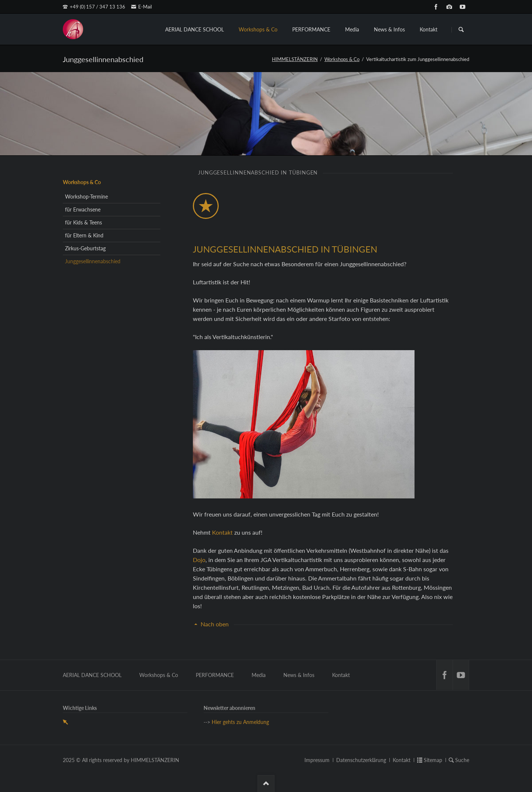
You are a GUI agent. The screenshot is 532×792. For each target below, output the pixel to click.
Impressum (317, 760)
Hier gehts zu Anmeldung (240, 722)
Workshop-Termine (86, 197)
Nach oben (215, 624)
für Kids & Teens (83, 222)
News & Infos (389, 29)
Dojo (199, 560)
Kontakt (429, 29)
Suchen (461, 30)
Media (352, 29)
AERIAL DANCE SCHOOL (195, 29)
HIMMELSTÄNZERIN (295, 59)
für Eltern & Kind (84, 235)
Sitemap (433, 760)
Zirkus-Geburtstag (85, 248)
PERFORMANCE (311, 29)
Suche (462, 760)
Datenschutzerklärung (361, 760)
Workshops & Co (258, 29)
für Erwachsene (83, 209)
